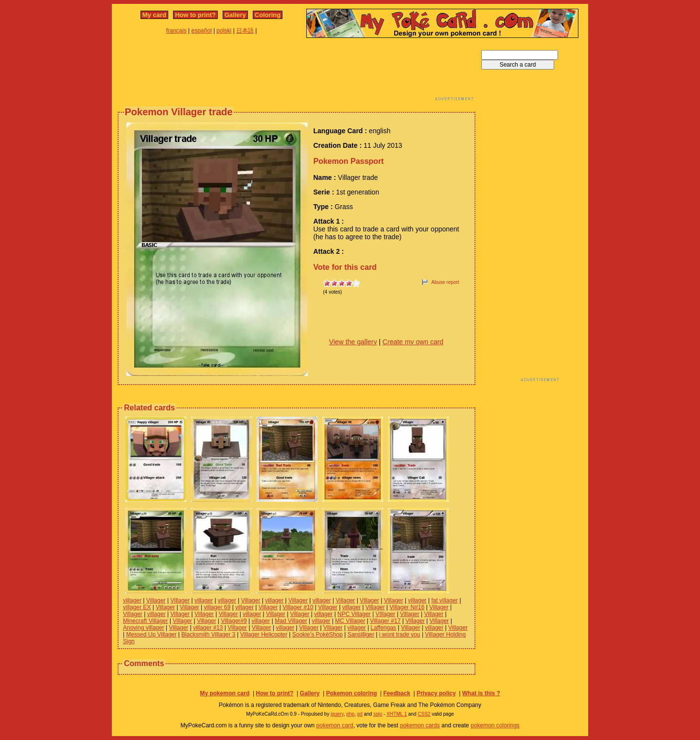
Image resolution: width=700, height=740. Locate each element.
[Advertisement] (297, 72)
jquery (337, 714)
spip (378, 714)
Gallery (235, 15)
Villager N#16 (407, 607)
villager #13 (208, 628)
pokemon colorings (495, 725)
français (176, 31)
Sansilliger (361, 634)
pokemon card (335, 725)
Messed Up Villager (151, 634)
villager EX (137, 607)
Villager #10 (298, 607)
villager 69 (217, 607)
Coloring (268, 15)
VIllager (385, 614)
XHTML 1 (397, 714)
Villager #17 (385, 621)
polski (224, 31)
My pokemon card (225, 693)
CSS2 (424, 714)
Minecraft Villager (145, 621)
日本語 (245, 31)
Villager (156, 600)
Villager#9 (234, 621)
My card (154, 15)
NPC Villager (354, 614)
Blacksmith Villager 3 (208, 634)
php (350, 714)
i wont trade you (400, 634)
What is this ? (481, 693)
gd (360, 714)
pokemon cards (420, 725)
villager (132, 600)
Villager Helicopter (264, 634)
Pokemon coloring (352, 693)
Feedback (396, 693)
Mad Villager (291, 621)
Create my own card (413, 342)
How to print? (195, 15)
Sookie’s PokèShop (317, 634)
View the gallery (353, 342)
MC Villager (350, 621)
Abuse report (445, 282)
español (202, 31)
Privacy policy (436, 693)
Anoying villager (144, 628)
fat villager (445, 600)
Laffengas (383, 628)
